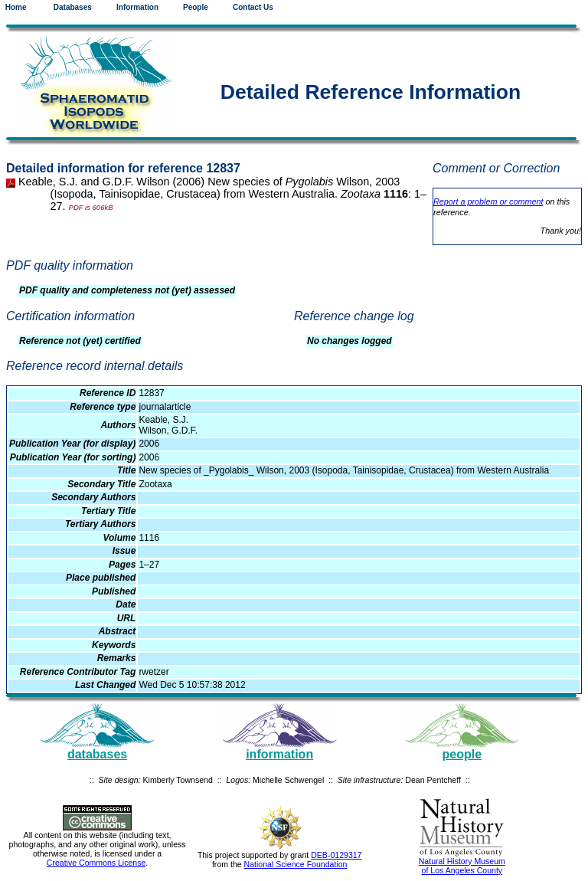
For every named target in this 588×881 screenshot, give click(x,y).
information (279, 754)
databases (97, 754)
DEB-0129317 (336, 855)
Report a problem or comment (488, 201)
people (462, 754)
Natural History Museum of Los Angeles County (462, 866)
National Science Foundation (296, 864)
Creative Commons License (96, 863)
